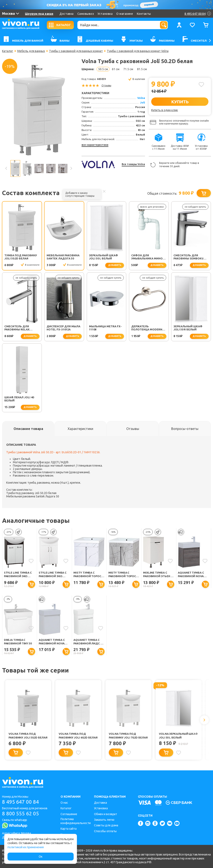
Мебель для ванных (31, 51)
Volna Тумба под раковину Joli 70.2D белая (128, 735)
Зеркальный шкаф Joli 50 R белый (188, 328)
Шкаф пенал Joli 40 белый (19, 399)
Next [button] (71, 168)
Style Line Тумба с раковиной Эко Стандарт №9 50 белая (53, 575)
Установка (105, 14)
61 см (116, 69)
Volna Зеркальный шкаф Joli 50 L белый (178, 735)
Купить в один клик (165, 110)
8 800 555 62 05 (20, 814)
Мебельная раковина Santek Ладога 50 (63, 257)
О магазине (125, 14)
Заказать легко (104, 820)
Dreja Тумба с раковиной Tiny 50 (18, 642)
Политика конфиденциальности (76, 821)
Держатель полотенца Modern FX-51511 (147, 328)
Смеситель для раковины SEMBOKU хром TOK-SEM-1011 (188, 257)
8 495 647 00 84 (20, 802)
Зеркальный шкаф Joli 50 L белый (103, 257)
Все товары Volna (133, 164)
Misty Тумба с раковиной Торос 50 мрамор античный (122, 575)
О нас (64, 803)
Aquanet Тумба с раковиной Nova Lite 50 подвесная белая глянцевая (52, 642)
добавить (115, 265)
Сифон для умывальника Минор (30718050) (148, 257)
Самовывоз (86, 14)
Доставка (66, 14)
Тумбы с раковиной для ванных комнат (76, 51)
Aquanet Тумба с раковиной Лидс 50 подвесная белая (88, 642)
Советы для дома (106, 825)
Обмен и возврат (106, 814)
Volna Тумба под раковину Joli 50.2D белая (28, 735)
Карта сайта (69, 829)
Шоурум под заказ (39, 14)
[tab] (28, 429)
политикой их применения (26, 847)
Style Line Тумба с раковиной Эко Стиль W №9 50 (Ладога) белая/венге (18, 575)
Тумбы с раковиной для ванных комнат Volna (138, 51)
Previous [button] (6, 168)
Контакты (144, 14)
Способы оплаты (105, 831)
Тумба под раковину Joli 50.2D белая (21, 257)
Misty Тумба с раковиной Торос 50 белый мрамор (87, 575)
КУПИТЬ (180, 102)
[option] (39, 110)
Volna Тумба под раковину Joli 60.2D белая (78, 735)
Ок (41, 857)
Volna (141, 98)
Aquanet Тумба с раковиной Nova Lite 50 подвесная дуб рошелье (192, 575)
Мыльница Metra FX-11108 (105, 328)
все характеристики (95, 145)
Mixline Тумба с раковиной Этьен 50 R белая (158, 575)
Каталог (8, 51)
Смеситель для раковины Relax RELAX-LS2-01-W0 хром (21, 328)
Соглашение (69, 814)
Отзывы (106, 85)
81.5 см (142, 69)
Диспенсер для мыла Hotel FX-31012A (63, 328)
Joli (142, 102)
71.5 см (128, 69)
